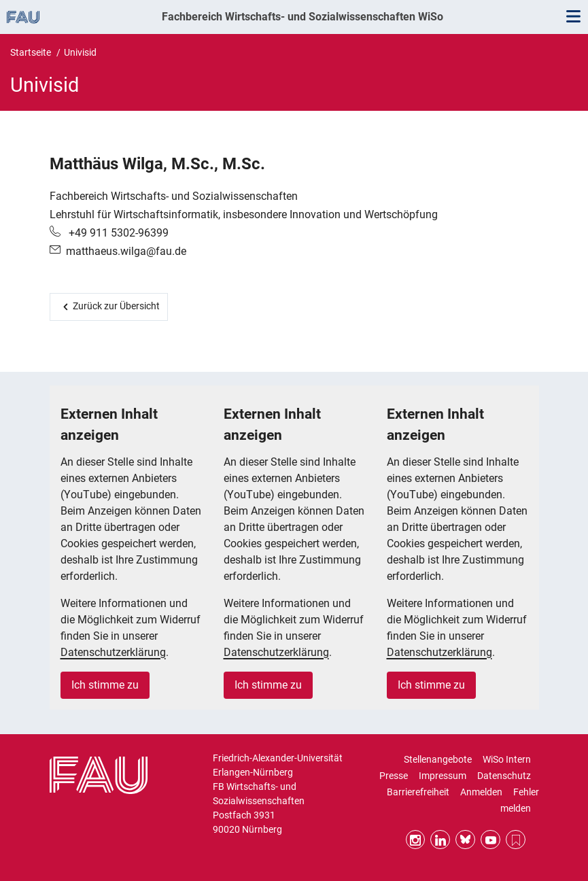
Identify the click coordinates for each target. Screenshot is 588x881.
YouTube (490, 840)
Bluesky (465, 840)
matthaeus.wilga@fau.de (126, 251)
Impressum (443, 776)
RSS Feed (516, 840)
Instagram (416, 840)
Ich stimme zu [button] (105, 685)
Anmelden (481, 792)
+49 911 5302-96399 (117, 233)
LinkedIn (440, 840)
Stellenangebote (438, 759)
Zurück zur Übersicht (116, 306)
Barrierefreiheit (418, 792)
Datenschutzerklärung (113, 652)
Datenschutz (504, 776)
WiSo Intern (507, 759)
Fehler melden (520, 800)
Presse (394, 776)
